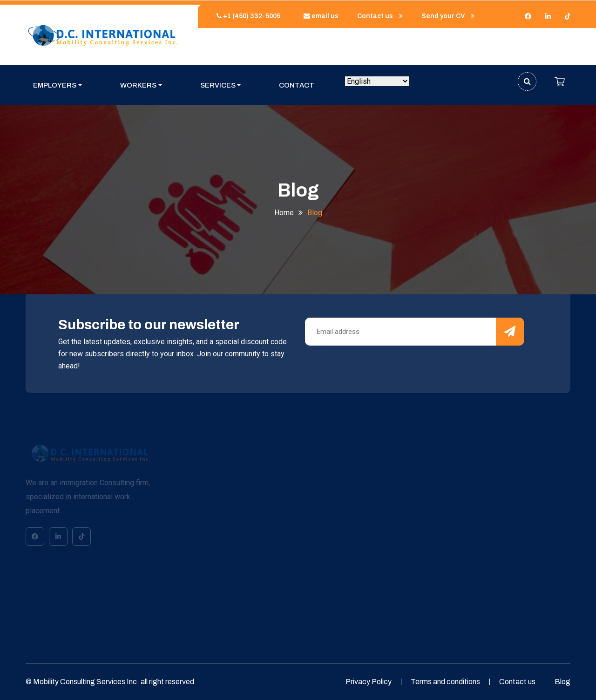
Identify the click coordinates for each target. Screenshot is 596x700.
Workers (138, 85)
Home (284, 213)
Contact (297, 85)
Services (218, 85)
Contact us (380, 16)
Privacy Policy (369, 682)
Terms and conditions (445, 682)
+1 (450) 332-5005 (246, 16)
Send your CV (448, 16)
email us (319, 16)
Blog (562, 682)
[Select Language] (377, 81)
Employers (55, 85)
